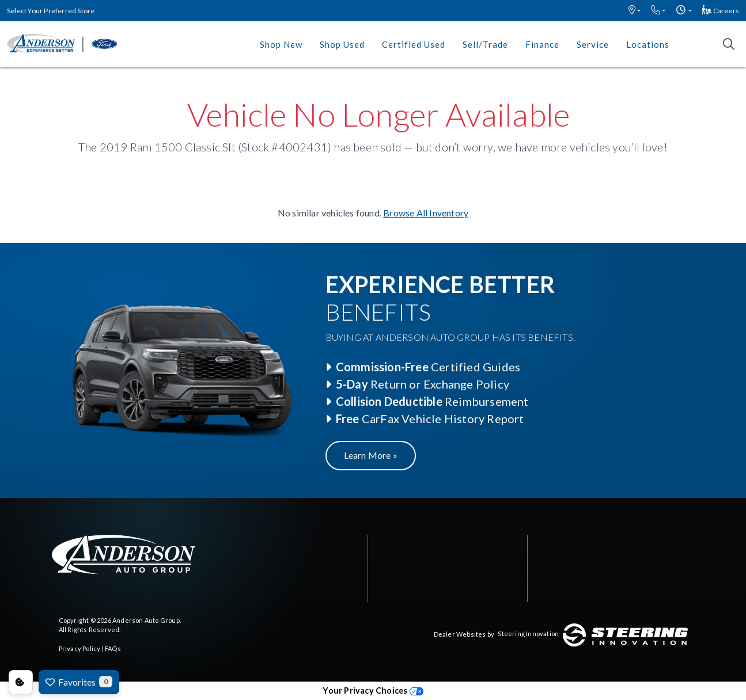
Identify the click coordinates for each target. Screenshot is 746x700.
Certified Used (414, 44)
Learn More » (371, 455)
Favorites (79, 682)
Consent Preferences (21, 682)
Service (593, 44)
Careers (721, 11)
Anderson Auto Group (146, 620)
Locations (648, 44)
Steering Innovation (528, 634)
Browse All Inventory (426, 213)
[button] (635, 11)
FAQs (113, 648)
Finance (542, 44)
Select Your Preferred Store (51, 11)
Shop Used (342, 44)
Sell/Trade (485, 44)
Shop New (281, 44)
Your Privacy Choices (373, 691)
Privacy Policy (80, 648)
